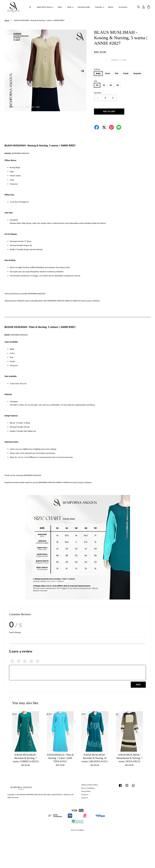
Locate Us (85, 798)
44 (97, 85)
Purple (126, 73)
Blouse (111, 7)
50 (104, 85)
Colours (97, 69)
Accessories (123, 7)
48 (118, 85)
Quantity (97, 93)
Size (96, 81)
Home (7, 20)
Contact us (85, 795)
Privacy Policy (86, 791)
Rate (138, 685)
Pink (117, 73)
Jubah (70, 7)
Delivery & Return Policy (89, 785)
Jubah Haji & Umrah (45, 7)
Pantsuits (100, 7)
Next (82, 71)
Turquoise (137, 73)
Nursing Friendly (84, 7)
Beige (98, 73)
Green (108, 73)
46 (111, 85)
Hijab (60, 7)
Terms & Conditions (88, 788)
